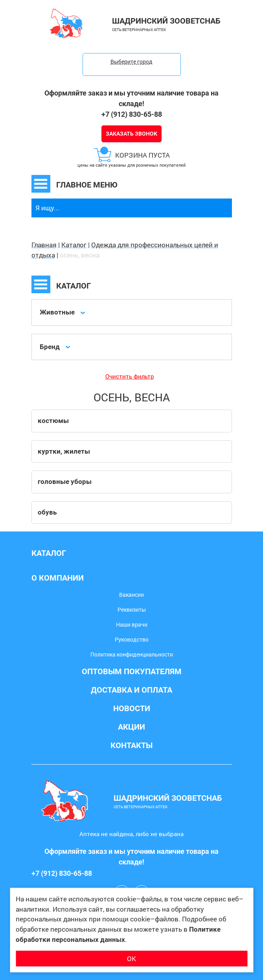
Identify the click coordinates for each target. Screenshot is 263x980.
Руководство (132, 639)
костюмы (53, 421)
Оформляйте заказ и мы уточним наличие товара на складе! (131, 98)
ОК (131, 958)
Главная (44, 245)
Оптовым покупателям (132, 671)
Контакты (131, 745)
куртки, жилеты (64, 451)
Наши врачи (132, 624)
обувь (47, 512)
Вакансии (131, 595)
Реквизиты (132, 610)
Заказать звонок (131, 134)
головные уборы (65, 482)
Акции (131, 727)
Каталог (74, 245)
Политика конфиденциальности (132, 654)
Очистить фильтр (130, 376)
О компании (58, 578)
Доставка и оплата (131, 690)
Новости (132, 708)
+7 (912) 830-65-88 (132, 114)
